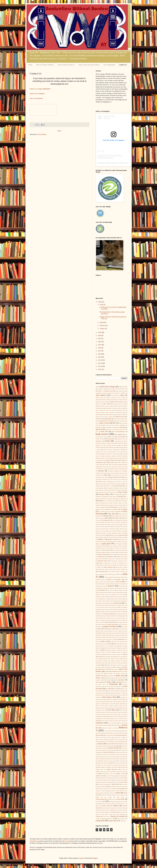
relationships (116, 731)
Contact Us (123, 65)
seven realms (122, 750)
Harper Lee (119, 548)
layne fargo (125, 627)
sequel (109, 750)
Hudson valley (108, 559)
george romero (117, 533)
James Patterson (108, 567)
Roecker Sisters (115, 742)
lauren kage (119, 622)
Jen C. (119, 574)
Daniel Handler (100, 486)
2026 (100, 302)
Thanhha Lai (99, 791)
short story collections (109, 754)
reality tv (104, 728)
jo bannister (105, 588)
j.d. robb (112, 563)
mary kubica (111, 659)
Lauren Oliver (111, 624)
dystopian (121, 496)
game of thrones (109, 529)
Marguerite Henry (106, 654)
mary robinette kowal (122, 659)
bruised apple (105, 447)
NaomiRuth (113, 684)
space (126, 759)
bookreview (99, 441)
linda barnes (123, 633)
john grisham (120, 592)
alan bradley (114, 395)
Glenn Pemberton (113, 537)
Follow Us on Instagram (37, 94)
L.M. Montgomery (121, 616)
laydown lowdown (110, 626)
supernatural (101, 778)
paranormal (104, 702)
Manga (97, 652)
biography (98, 427)
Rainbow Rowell (121, 723)
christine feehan (123, 469)
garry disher (119, 529)
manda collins (111, 650)
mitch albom (122, 678)
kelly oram (105, 612)
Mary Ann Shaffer (112, 657)
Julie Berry (108, 601)
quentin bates (124, 716)
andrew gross (118, 406)
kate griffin (117, 607)
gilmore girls (114, 535)
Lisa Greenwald (121, 637)
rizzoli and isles (119, 735)
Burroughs (123, 447)
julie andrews (99, 601)
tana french (124, 784)
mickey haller (110, 676)
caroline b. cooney (111, 454)
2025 (100, 332)
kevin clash (120, 612)
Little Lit (104, 641)
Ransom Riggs (107, 725)
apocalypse (118, 415)
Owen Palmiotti (122, 699)
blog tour (99, 429)
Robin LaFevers (105, 742)
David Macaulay (117, 486)
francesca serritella (100, 524)
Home (30, 65)
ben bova (112, 425)
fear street (100, 518)
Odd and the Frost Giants (102, 695)
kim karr (125, 614)
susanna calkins (111, 780)
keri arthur (113, 612)
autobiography (107, 419)
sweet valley (124, 782)
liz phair (112, 642)
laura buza (123, 618)
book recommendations (118, 432)
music (122, 680)
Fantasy (106, 516)
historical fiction (102, 554)
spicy (112, 761)
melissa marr (114, 669)
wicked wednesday (120, 814)
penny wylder (118, 706)
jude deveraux (114, 599)
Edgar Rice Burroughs (113, 499)
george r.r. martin (107, 533)
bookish (123, 437)
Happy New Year (102, 548)
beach (121, 423)
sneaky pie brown (105, 757)
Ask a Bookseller (109, 65)
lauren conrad (99, 622)
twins (126, 801)
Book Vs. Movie (113, 437)
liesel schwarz (119, 631)
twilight (112, 801)
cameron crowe (100, 452)
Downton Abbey (104, 494)
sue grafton (125, 772)
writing (97, 819)
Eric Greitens (119, 507)
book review (102, 434)
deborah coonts (118, 488)
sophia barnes (110, 759)
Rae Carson (111, 723)
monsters (98, 680)
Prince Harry (118, 714)
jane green (113, 569)
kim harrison (118, 614)
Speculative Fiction (103, 761)
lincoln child (114, 633)
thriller (118, 793)
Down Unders (123, 492)
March (102, 322)
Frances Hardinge (121, 522)
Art (101, 417)
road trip (103, 737)
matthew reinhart (115, 661)
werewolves (114, 812)
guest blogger (118, 544)
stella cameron (114, 765)
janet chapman (122, 569)
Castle (97, 456)
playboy (98, 712)
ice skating (125, 559)
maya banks (101, 665)
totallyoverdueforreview (102, 799)
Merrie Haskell (124, 671)
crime (97, 482)
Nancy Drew (102, 684)
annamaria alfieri (121, 412)
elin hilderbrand (116, 501)
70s (125, 389)
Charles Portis (108, 464)
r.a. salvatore (120, 719)
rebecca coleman (113, 728)
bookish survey (121, 439)
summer (100, 774)
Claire (105, 475)
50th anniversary (113, 389)
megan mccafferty (106, 667)
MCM (109, 665)
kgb (126, 612)
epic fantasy (110, 507)
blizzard (116, 427)
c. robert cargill (100, 450)
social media (122, 757)
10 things (111, 387)
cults (117, 482)
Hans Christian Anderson (121, 546)
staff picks (125, 763)
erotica (125, 509)
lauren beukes (122, 620)
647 (121, 389)
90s (97, 391)
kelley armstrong (119, 610)
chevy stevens (112, 467)
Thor (112, 793)
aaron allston (119, 391)
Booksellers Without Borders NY (108, 163)
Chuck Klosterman (105, 473)
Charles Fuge (99, 464)
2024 (100, 336)
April (102, 305)
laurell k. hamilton (100, 620)
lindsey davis (112, 637)
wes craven (123, 812)
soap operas (114, 757)
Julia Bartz (123, 599)
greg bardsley (122, 539)
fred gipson (120, 524)
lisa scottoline (118, 639)
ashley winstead (108, 417)
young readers (113, 821)
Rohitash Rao (124, 742)
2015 (100, 357)
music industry (100, 682)
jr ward (107, 599)
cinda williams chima (117, 473)
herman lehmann (102, 552)
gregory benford (117, 542)
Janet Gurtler (111, 572)
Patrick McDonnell (121, 704)
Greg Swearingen (107, 542)
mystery (109, 682)
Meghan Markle (116, 667)
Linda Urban (124, 635)
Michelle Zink (100, 676)
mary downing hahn (101, 659)
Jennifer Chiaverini (121, 577)
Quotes (113, 719)
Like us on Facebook (36, 98)
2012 (100, 366)
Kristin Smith (111, 616)
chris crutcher (104, 469)
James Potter (119, 567)
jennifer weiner (121, 579)
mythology (118, 682)
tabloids (107, 784)
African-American (108, 393)
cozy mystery (122, 479)
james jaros (110, 565)
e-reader (103, 499)
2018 (100, 348)
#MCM (102, 387)
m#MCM (119, 646)
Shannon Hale (108, 752)
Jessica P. (111, 586)
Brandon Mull (117, 443)
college (97, 477)
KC (111, 610)
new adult (108, 689)
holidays (116, 554)
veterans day (114, 808)
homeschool (110, 557)
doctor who (114, 492)
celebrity (111, 458)
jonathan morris (115, 594)
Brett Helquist (117, 445)
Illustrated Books (103, 561)
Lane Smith (99, 618)
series (115, 750)
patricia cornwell (100, 704)
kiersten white (108, 614)
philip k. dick (114, 708)
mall (97, 650)
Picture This (122, 710)
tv (104, 801)
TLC (115, 795)
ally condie (105, 402)
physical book (101, 710)
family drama (122, 514)
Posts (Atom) (42, 134)
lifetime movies (106, 633)
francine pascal (111, 524)
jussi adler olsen (108, 603)
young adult (100, 821)
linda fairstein (106, 635)
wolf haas (106, 816)
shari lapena (117, 752)
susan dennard (110, 778)
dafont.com (65, 841)
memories (114, 671)
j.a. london (105, 563)
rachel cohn (112, 721)
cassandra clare (122, 454)
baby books (117, 419)
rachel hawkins (122, 721)
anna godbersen (118, 410)
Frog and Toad (119, 527)
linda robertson (115, 635)
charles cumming (121, 462)
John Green (112, 592)
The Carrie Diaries (118, 791)
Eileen (98, 501)
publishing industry (109, 716)
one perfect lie (124, 697)
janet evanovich (100, 572)
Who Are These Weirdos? (45, 65)
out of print (113, 699)
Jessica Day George (117, 584)
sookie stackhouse (100, 759)
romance (100, 744)
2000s (126, 387)
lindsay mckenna (102, 637)
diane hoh (120, 490)
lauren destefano (109, 622)
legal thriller (101, 629)
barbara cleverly (117, 421)
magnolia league (122, 648)
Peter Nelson (105, 708)
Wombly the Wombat (117, 816)
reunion (98, 733)
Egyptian (123, 499)
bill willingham (121, 425)
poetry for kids (106, 712)
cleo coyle (114, 475)
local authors (120, 642)
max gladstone (124, 663)
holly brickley (124, 554)
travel (113, 799)
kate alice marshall (116, 605)
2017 (100, 351)
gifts (108, 535)
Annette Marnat (100, 415)
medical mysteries (117, 665)
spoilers (118, 761)
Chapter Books (110, 460)
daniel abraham (121, 484)
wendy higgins (105, 812)
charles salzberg (118, 464)
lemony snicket (111, 629)
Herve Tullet (111, 552)
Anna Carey (109, 410)
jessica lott (103, 586)
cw (122, 482)
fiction (107, 518)
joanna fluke (113, 588)
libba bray (104, 631)
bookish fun (99, 439)
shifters (99, 754)
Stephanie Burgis (100, 767)
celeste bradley (119, 458)
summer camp (109, 774)
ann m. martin (99, 410)
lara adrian (107, 618)
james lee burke (118, 565)
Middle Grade (120, 676)
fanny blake (99, 516)
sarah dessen (103, 748)
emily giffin (123, 505)
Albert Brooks (99, 398)
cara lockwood (110, 452)
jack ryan (102, 565)
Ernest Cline (117, 509)
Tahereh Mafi (115, 784)
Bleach (110, 427)
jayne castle (99, 574)
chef (105, 467)
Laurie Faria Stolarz (122, 624)
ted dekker (113, 786)
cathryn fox (104, 458)
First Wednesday (117, 520)
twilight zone (119, 801)
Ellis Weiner (105, 505)
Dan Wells (112, 484)
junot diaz (100, 603)
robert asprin (111, 737)
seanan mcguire (101, 750)
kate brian (109, 607)
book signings (118, 434)
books (108, 441)
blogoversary (108, 429)
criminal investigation (108, 482)
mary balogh (122, 657)
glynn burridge (124, 537)
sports (124, 761)
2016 (100, 354)
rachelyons (100, 723)
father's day (124, 516)
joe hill (110, 590)
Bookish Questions (110, 439)
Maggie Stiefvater (106, 648)
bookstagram (118, 441)
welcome (119, 810)
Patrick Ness (99, 706)
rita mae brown (109, 735)
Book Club (104, 432)
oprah (107, 699)
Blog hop (123, 427)
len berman (121, 629)
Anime (124, 408)
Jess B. (119, 582)
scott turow (125, 748)
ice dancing (117, 559)
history (110, 554)
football (125, 520)
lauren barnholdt (112, 620)
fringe (111, 527)
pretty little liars (107, 714)
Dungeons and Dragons (102, 496)
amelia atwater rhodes (107, 406)
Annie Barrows (109, 415)
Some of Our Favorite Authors (89, 65)
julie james (115, 601)
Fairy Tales (111, 514)
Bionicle (105, 427)
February (103, 325)
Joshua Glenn (105, 597)
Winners (98, 816)
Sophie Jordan (119, 759)
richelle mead (122, 733)
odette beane (113, 695)
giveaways (122, 535)
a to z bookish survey (107, 391)
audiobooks (118, 417)
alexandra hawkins (100, 400)
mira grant (114, 678)
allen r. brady (119, 400)
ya (113, 819)
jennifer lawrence (100, 579)
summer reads (100, 776)
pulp (117, 716)
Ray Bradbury (117, 725)
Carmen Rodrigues (100, 454)
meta (99, 674)
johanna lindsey (118, 590)
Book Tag (103, 437)
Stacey (111, 763)
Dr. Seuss (116, 494)
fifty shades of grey (117, 518)
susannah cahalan (121, 780)
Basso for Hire (105, 423)
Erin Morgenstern (106, 509)
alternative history (115, 402)
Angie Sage (117, 408)
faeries (119, 512)
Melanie (125, 667)
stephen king (110, 769)
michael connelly (120, 674)
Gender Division (116, 531)
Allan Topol (110, 400)
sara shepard (116, 746)
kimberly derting (102, 616)
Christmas (101, 471)
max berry (115, 663)
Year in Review (122, 819)
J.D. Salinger (120, 563)
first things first (106, 520)
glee (97, 537)
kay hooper (106, 610)
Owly (97, 702)
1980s (121, 387)
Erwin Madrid (102, 512)
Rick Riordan (99, 735)
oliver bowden (122, 695)
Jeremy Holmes (110, 582)
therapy (107, 793)
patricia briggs (122, 702)
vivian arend (99, 810)
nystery (113, 693)
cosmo (126, 477)
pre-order (98, 714)
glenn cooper (103, 537)
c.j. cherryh (114, 450)
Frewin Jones (104, 527)
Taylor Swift (101, 786)
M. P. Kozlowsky (109, 646)
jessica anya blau (106, 584)
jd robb (105, 574)
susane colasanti (101, 780)
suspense (98, 782)
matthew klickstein (103, 661)
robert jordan (119, 740)
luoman (82, 858)
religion (124, 731)
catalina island (105, 456)
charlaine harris (110, 462)
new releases (117, 689)
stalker (99, 765)
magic (114, 648)
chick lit (120, 467)
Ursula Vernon (118, 804)
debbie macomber (108, 488)
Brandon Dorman (107, 443)
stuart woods (116, 772)
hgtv (117, 552)
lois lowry (104, 644)
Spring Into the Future (101, 763)
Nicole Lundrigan (104, 691)
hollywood (101, 557)
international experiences (117, 561)
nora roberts (99, 693)
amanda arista (117, 404)
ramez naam (99, 725)
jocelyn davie (122, 588)
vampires (116, 806)
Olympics (98, 697)
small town (120, 754)
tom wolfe (120, 797)
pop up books (122, 712)
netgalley (118, 686)
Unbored (100, 804)
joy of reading (99, 599)
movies (115, 680)
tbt (107, 786)
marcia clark (105, 652)
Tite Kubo (109, 795)
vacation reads (106, 806)
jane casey (105, 569)
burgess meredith (114, 447)
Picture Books (111, 710)
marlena (104, 657)
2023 (100, 339)
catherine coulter (116, 456)
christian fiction (114, 469)
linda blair (98, 635)
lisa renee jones (108, 639)
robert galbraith (109, 740)
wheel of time (109, 814)
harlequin (111, 548)
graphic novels (112, 539)
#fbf (97, 387)
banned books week (105, 421)
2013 (100, 363)
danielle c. (108, 486)
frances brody (110, 522)
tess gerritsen (122, 789)
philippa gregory (123, 708)
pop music (114, 712)
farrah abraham (116, 516)
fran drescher (101, 522)
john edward (104, 592)
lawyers (99, 627)
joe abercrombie (100, 590)
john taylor (105, 594)
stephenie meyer (100, 772)
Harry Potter (106, 550)
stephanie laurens (111, 767)
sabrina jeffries (107, 746)
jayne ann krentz (121, 572)
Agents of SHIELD (120, 393)
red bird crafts (108, 731)
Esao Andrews (111, 512)
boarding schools (118, 429)
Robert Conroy (99, 740)
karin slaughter (105, 605)
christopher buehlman (113, 471)
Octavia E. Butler (121, 693)
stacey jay (117, 763)
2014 (100, 360)
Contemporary (111, 477)
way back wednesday (110, 810)
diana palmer (112, 490)
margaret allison (116, 652)
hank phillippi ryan (108, 546)
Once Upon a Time (109, 697)
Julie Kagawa (124, 601)
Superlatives (124, 776)
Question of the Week (103, 719)
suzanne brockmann (107, 782)
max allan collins (106, 663)
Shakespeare (99, 752)
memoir (107, 671)
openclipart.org (34, 841)
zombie (122, 821)
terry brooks (103, 789)
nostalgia (106, 693)
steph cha (123, 765)
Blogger (95, 858)
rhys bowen (114, 733)
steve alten (108, 772)
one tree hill (100, 699)
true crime (98, 801)
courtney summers (102, 479)
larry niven (115, 618)
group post (106, 544)
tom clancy (108, 797)
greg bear (98, 542)
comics (103, 477)
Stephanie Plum (121, 767)
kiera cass (100, 614)
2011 (100, 369)
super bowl (108, 776)
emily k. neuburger (100, 507)
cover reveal (113, 479)
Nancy (126, 682)
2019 (100, 345)
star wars (106, 765)
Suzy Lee (116, 782)
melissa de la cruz (103, 669)
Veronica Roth (105, 808)
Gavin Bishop (105, 531)
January (102, 329)
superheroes (116, 776)
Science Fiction (114, 748)
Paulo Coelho (108, 706)
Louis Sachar (119, 644)
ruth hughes (99, 746)
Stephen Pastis (121, 769)
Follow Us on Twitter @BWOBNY (40, 89)
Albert (122, 395)
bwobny (124, 163)
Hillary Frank (124, 552)
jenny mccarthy (100, 582)
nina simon (123, 691)
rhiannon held (105, 733)
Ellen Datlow (119, 503)
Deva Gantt (104, 490)
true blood (121, 799)
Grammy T (101, 539)
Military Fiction (100, 678)
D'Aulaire (105, 484)
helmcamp (125, 550)
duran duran (113, 496)
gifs (103, 535)
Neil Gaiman (110, 686)
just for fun (118, 603)
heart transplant (116, 550)
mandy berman (121, 650)
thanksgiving (108, 791)
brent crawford (107, 445)
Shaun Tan (125, 752)
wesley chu (99, 814)
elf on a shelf (107, 501)
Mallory (103, 650)
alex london (122, 398)
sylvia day (100, 784)
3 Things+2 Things (102, 389)
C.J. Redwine (122, 450)
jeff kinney (112, 574)
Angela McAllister (107, 408)
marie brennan (117, 654)
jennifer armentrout (109, 577)
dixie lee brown (105, 492)
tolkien (97, 797)
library (111, 631)
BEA (114, 423)
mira (108, 678)
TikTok (102, 795)
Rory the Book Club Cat (66, 65)
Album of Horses (111, 398)
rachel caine (104, 721)
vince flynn (123, 808)
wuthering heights (106, 819)
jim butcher (121, 586)
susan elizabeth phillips (121, 778)
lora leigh (111, 644)
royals (124, 744)
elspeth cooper (114, 505)
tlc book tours (122, 795)
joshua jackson (114, 597)
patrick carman (110, 704)
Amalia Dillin (106, 404)
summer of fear (120, 774)
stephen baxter (100, 769)
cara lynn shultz (121, 452)
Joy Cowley (123, 597)
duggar (123, 494)
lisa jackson (99, 639)
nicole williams (114, 691)
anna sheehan (110, 412)
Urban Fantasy (108, 804)
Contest (119, 477)
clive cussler (122, 475)
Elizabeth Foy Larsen (107, 503)
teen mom (120, 786)
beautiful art (104, 425)
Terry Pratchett (112, 789)
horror (119, 557)
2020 (100, 342)
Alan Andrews (101, 395)
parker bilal (112, 702)
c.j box (107, 450)
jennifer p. (110, 579)
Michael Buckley (108, 674)
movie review (107, 680)
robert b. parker (121, 737)
